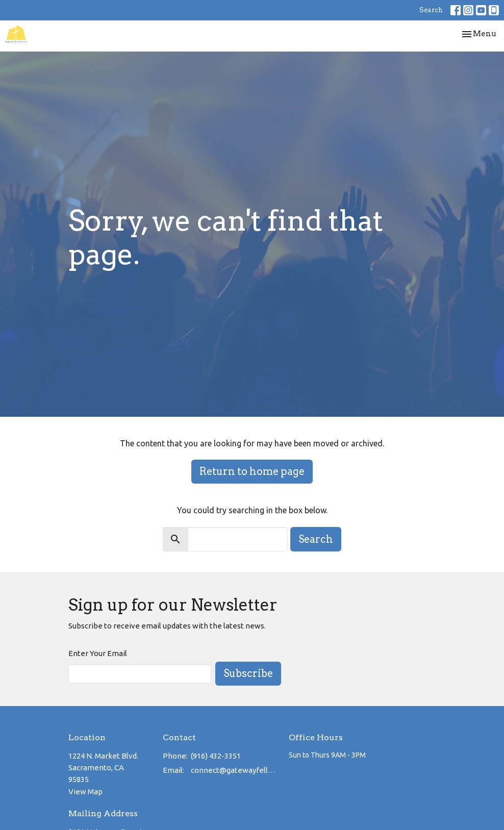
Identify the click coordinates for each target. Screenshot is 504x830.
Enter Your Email (98, 653)
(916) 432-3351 (216, 756)
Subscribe (248, 673)
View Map (85, 791)
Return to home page (252, 471)
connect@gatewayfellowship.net (235, 770)
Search (431, 10)
